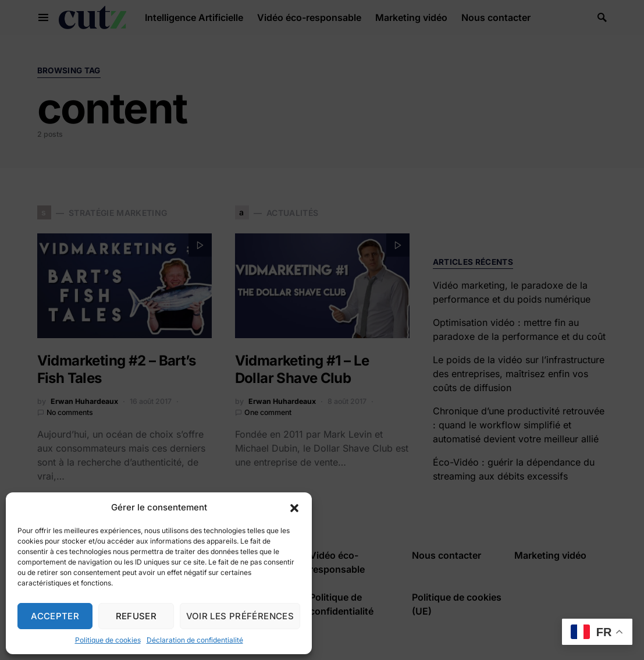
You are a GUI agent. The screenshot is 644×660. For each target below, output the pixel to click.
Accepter (55, 616)
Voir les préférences (240, 616)
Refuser (136, 616)
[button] (294, 508)
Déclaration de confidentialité (195, 640)
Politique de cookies (108, 640)
